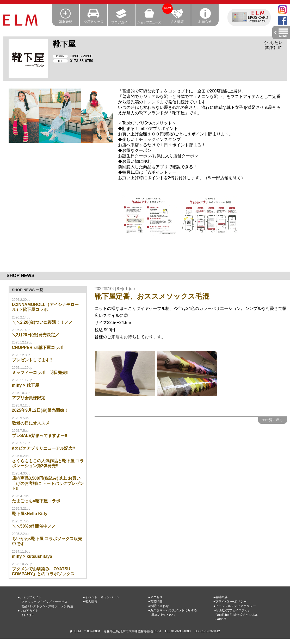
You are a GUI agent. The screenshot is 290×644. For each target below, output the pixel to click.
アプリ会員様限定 (29, 398)
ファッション (30, 602)
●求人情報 (90, 602)
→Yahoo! (220, 619)
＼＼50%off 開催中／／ (34, 526)
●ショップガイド (30, 597)
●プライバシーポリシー (230, 602)
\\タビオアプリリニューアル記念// (44, 448)
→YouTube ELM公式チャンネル (236, 615)
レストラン (38, 606)
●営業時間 (155, 602)
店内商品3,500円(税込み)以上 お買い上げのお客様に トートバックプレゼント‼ (48, 483)
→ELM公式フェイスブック (232, 610)
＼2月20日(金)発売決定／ (36, 335)
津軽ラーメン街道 (61, 606)
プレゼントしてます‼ (32, 360)
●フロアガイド (28, 611)
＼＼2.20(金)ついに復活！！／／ (42, 322)
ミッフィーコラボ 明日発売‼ (40, 373)
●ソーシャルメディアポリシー (235, 606)
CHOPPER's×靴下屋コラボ (38, 348)
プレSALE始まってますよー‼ (40, 436)
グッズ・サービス (55, 602)
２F (31, 615)
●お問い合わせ (159, 606)
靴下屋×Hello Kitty (30, 514)
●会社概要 (221, 597)
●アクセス (155, 597)
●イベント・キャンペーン (101, 597)
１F (24, 615)
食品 (24, 606)
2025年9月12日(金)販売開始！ (40, 410)
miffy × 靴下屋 (26, 385)
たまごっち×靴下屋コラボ (36, 501)
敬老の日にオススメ (31, 423)
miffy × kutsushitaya (32, 556)
